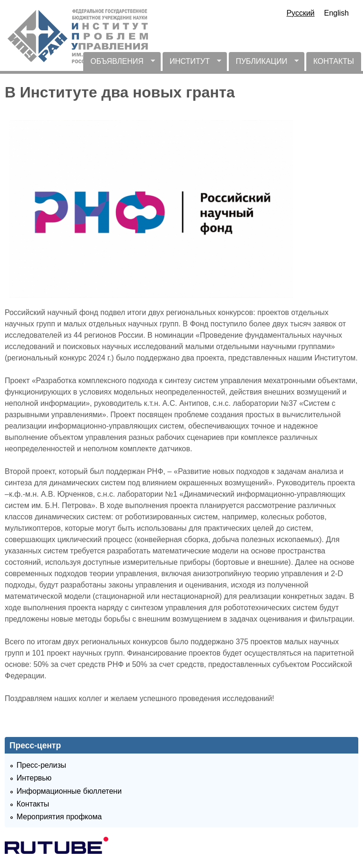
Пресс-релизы (41, 765)
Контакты (33, 804)
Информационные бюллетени (69, 791)
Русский (300, 13)
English (337, 13)
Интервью (34, 778)
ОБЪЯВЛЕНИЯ (119, 64)
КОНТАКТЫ (334, 61)
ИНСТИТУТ (192, 64)
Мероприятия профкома (59, 817)
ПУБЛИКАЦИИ (264, 64)
